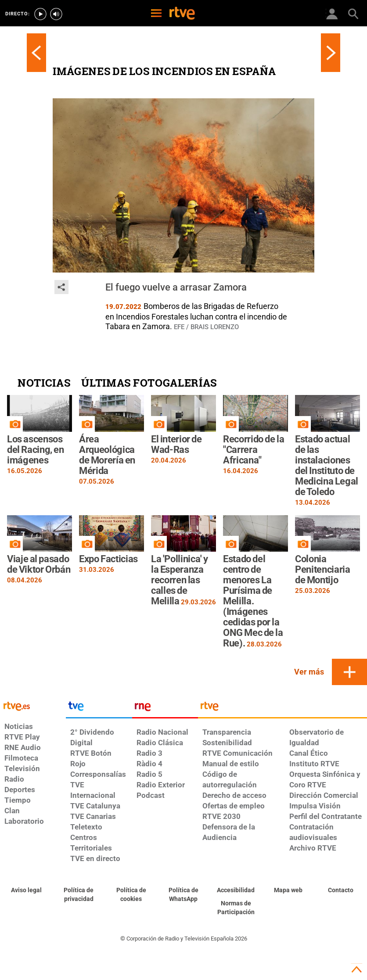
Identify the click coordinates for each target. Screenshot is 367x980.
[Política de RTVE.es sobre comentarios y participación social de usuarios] (236, 908)
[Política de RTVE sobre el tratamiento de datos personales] (78, 895)
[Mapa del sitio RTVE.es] (288, 890)
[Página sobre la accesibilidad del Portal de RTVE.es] (236, 890)
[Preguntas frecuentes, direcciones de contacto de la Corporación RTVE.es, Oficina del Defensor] (341, 890)
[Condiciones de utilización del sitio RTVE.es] (26, 890)
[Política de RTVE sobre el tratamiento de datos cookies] (131, 895)
